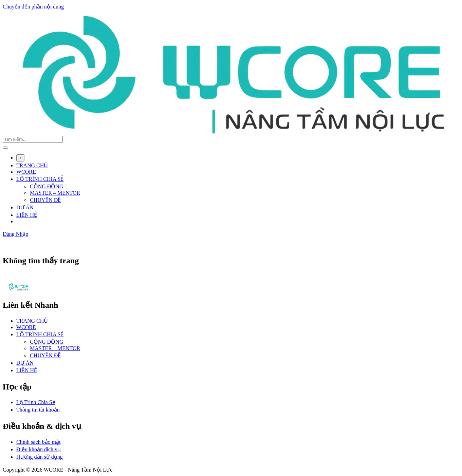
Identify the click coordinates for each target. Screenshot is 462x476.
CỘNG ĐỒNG (47, 186)
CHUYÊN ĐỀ (45, 200)
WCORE (26, 172)
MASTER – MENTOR (55, 193)
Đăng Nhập (15, 234)
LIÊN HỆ (27, 215)
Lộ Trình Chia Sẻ (36, 402)
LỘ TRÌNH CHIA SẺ (40, 179)
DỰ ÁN (25, 207)
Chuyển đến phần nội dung (33, 7)
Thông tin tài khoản (38, 410)
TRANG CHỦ (32, 165)
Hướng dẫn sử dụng (40, 457)
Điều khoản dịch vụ (39, 449)
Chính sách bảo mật (38, 442)
